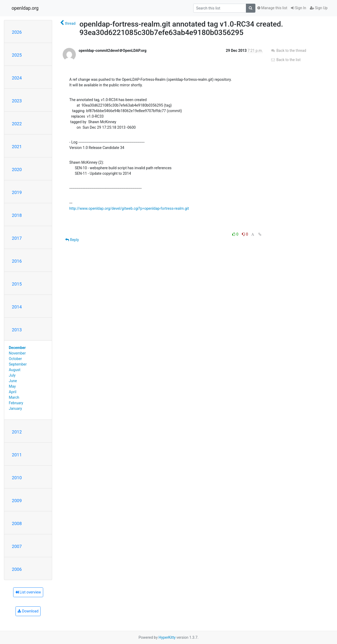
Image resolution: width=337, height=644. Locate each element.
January (16, 408)
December (17, 348)
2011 (17, 455)
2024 (17, 78)
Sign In (299, 8)
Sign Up (319, 8)
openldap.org (25, 8)
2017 (17, 238)
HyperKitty (167, 637)
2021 (17, 147)
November (17, 353)
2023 (17, 101)
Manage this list (272, 8)
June (13, 381)
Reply (72, 240)
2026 (17, 32)
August (15, 370)
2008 (17, 523)
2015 (17, 284)
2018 (17, 215)
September (18, 364)
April (13, 392)
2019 (17, 192)
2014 (17, 307)
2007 (17, 546)
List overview (28, 592)
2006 (17, 569)
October (15, 359)
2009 (17, 501)
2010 (17, 478)
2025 (17, 55)
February (16, 403)
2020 (17, 169)
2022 (17, 124)
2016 (17, 261)
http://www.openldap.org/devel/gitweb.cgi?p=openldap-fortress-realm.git (129, 208)
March (14, 397)
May (12, 386)
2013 (17, 330)
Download (28, 611)
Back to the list (286, 60)
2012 (17, 432)
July (12, 375)
